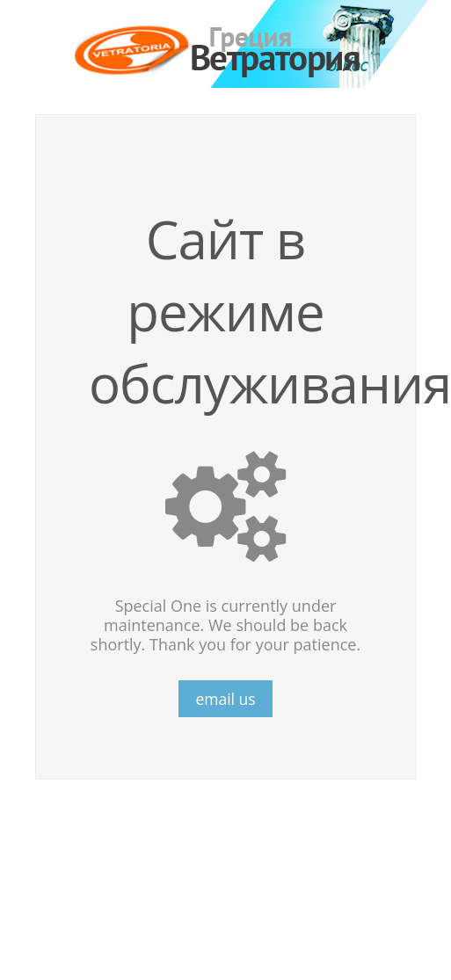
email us (225, 699)
